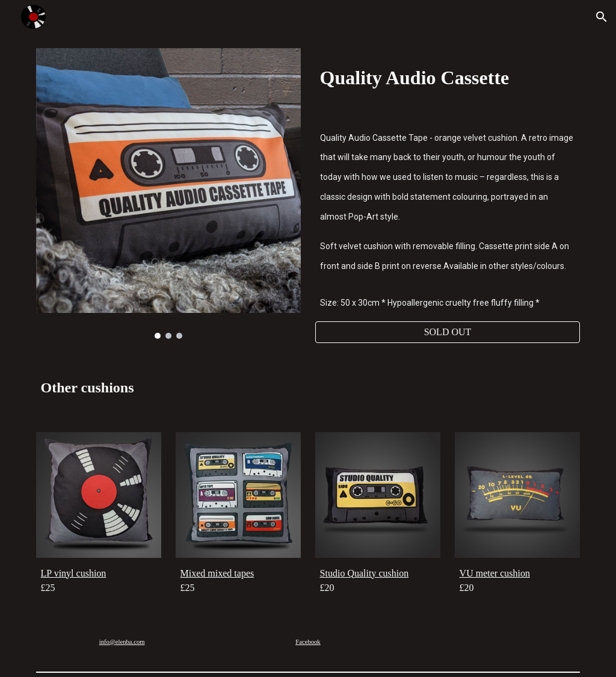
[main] (448, 76)
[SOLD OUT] (448, 332)
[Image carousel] (169, 193)
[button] (602, 17)
